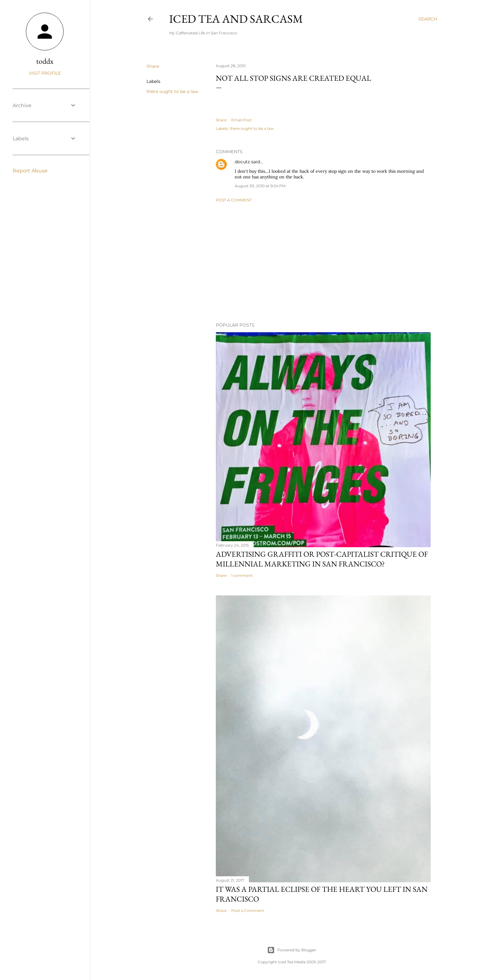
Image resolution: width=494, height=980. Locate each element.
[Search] (428, 19)
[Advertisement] (323, 262)
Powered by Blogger (292, 950)
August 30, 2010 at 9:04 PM (260, 186)
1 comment (242, 575)
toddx (45, 61)
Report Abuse (30, 171)
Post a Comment (234, 200)
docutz (242, 162)
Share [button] (153, 66)
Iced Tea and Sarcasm (236, 19)
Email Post (241, 120)
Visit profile (45, 73)
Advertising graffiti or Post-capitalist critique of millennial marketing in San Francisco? (322, 559)
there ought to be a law (172, 91)
